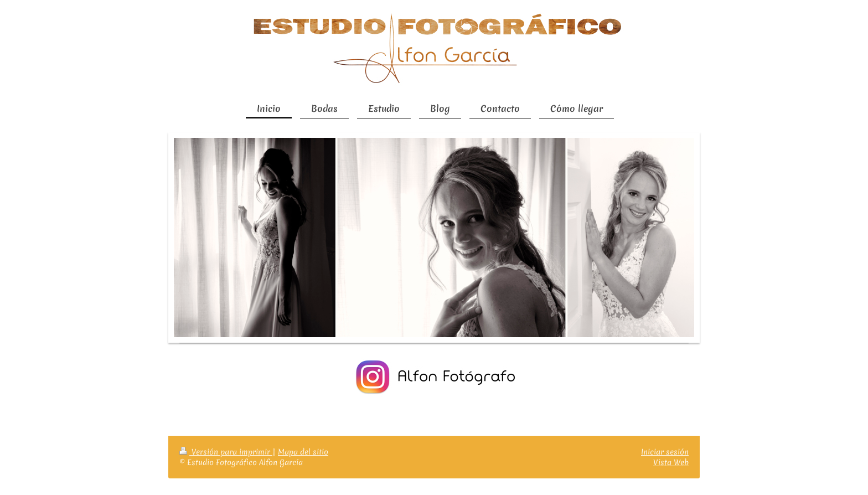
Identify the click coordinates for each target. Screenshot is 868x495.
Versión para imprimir (226, 452)
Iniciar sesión (665, 452)
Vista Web (671, 462)
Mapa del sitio (303, 452)
